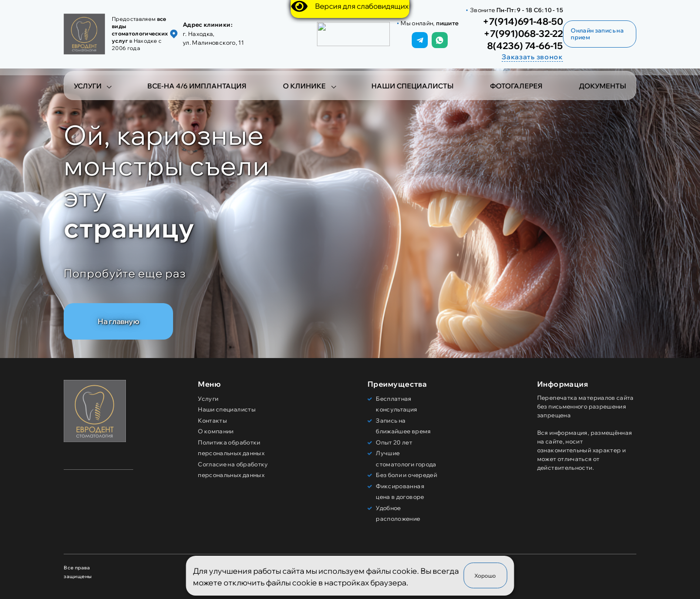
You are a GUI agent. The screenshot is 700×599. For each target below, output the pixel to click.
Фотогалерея (516, 86)
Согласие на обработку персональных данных (233, 470)
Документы (603, 86)
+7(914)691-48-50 (523, 22)
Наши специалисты (412, 86)
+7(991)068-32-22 (523, 34)
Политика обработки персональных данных (231, 448)
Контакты (212, 420)
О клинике (304, 86)
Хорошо (485, 576)
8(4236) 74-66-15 (525, 46)
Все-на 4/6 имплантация (197, 86)
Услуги (88, 86)
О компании (216, 431)
